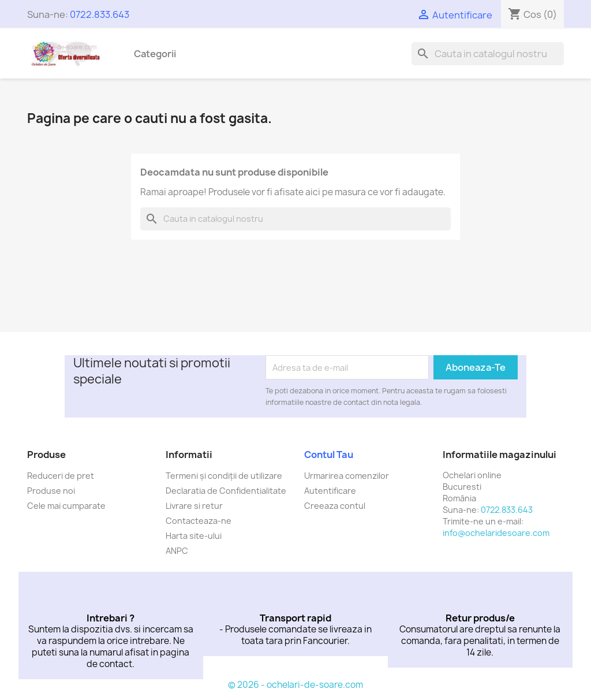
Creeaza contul (335, 506)
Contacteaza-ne (199, 521)
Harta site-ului (194, 536)
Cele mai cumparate (66, 506)
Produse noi (51, 491)
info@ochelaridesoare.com (496, 533)
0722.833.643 (100, 14)
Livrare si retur (194, 506)
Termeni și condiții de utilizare (224, 476)
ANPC (177, 551)
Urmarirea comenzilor (347, 476)
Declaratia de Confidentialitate (226, 491)
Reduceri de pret (61, 476)
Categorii (155, 54)
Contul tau (329, 455)
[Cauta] (488, 54)
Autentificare (330, 491)
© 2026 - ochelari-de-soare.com (295, 685)
